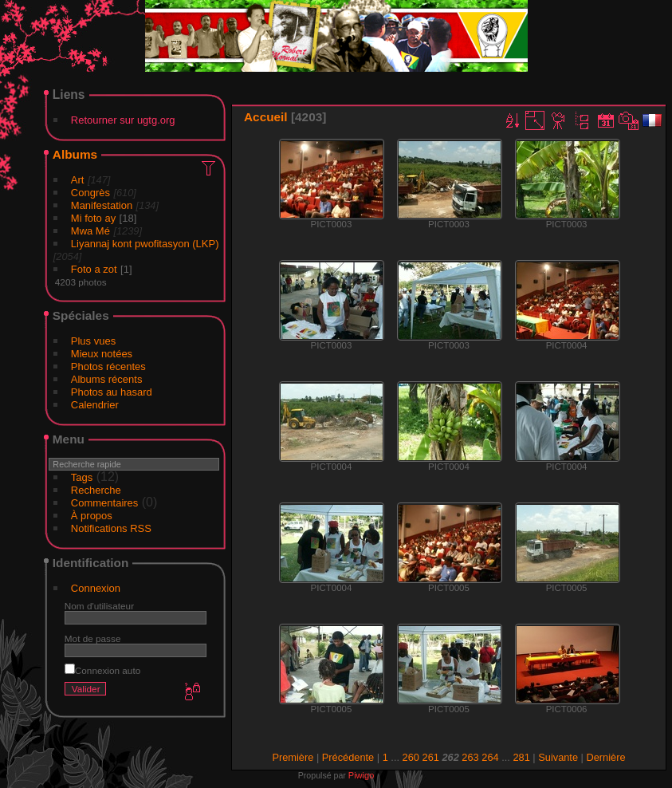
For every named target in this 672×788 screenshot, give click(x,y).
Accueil (266, 117)
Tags (82, 477)
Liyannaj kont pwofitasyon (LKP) (145, 244)
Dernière (606, 757)
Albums (75, 154)
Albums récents (107, 379)
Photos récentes (108, 366)
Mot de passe (93, 638)
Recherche (96, 490)
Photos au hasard (112, 392)
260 (411, 757)
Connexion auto (102, 670)
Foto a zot (94, 269)
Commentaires (105, 503)
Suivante (558, 757)
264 (490, 757)
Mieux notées (102, 354)
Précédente (348, 757)
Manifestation (102, 205)
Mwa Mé (90, 231)
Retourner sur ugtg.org (123, 120)
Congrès (90, 193)
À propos (92, 516)
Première (293, 757)
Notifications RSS (111, 528)
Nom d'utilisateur (99, 606)
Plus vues (93, 341)
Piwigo (361, 775)
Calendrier (95, 405)
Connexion (96, 588)
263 (470, 757)
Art (78, 180)
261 (431, 757)
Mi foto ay (93, 218)
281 (521, 757)
